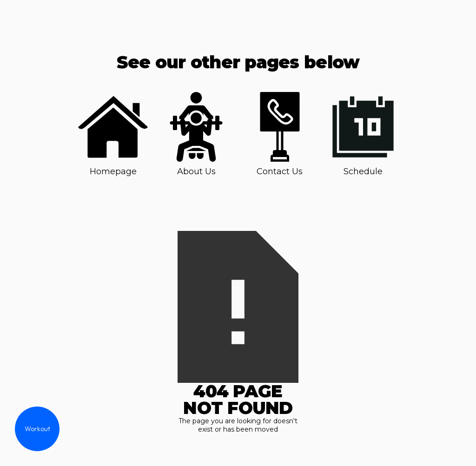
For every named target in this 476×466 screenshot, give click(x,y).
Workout (37, 429)
